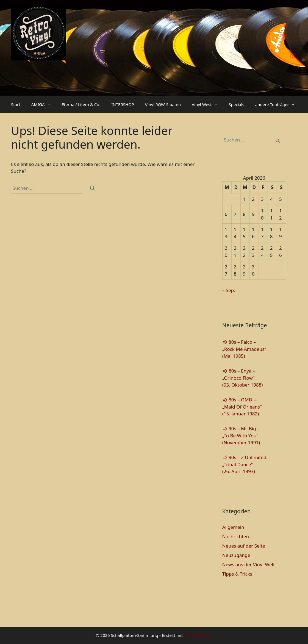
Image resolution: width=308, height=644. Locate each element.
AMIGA (44, 104)
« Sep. (229, 290)
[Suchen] (92, 188)
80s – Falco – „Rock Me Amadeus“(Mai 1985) (244, 349)
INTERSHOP (123, 104)
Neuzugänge (236, 555)
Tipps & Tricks (237, 574)
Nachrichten (236, 536)
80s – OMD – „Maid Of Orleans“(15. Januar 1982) (242, 407)
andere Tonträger (278, 104)
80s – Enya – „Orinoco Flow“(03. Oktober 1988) (243, 378)
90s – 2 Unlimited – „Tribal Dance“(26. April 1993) (246, 464)
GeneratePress (198, 635)
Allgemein (233, 527)
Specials (236, 104)
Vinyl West (207, 104)
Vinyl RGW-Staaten (163, 104)
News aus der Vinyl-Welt (249, 564)
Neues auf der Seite (244, 546)
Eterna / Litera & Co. (81, 104)
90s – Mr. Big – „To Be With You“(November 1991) (241, 435)
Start (16, 104)
